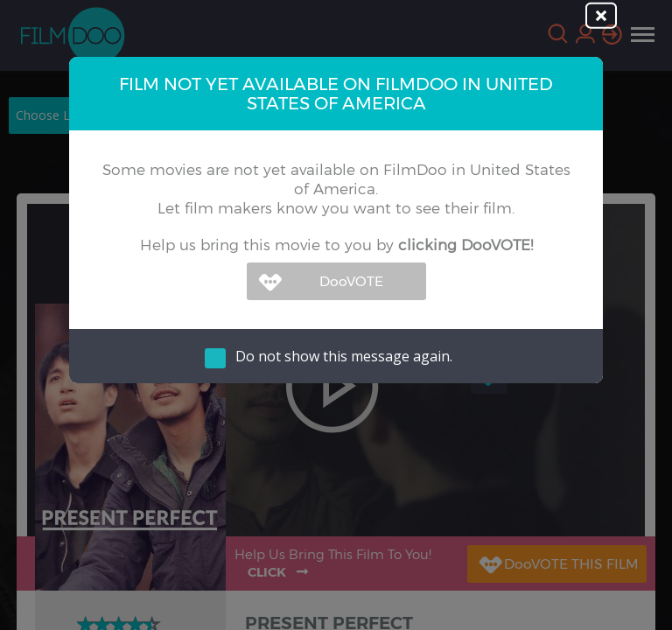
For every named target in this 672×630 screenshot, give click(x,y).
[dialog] (336, 315)
